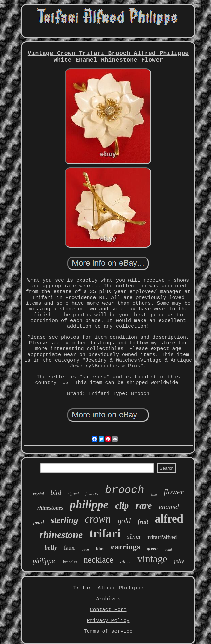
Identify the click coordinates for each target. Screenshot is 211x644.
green (152, 548)
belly (51, 547)
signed (73, 494)
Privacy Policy (108, 621)
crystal (38, 494)
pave (85, 549)
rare (144, 505)
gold (124, 521)
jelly (179, 561)
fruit (143, 522)
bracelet (70, 562)
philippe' (44, 561)
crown (98, 519)
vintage (152, 559)
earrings (125, 547)
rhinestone (61, 535)
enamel (169, 507)
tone (154, 495)
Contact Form (108, 610)
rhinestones (50, 508)
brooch (124, 490)
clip (122, 506)
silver (134, 537)
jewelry (92, 494)
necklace (98, 560)
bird (56, 493)
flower (174, 492)
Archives (108, 599)
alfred (169, 519)
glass (125, 562)
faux (69, 548)
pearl (39, 522)
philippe (89, 504)
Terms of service (108, 632)
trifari (105, 534)
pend (168, 549)
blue (100, 548)
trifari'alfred (162, 537)
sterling (65, 520)
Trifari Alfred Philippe (108, 588)
